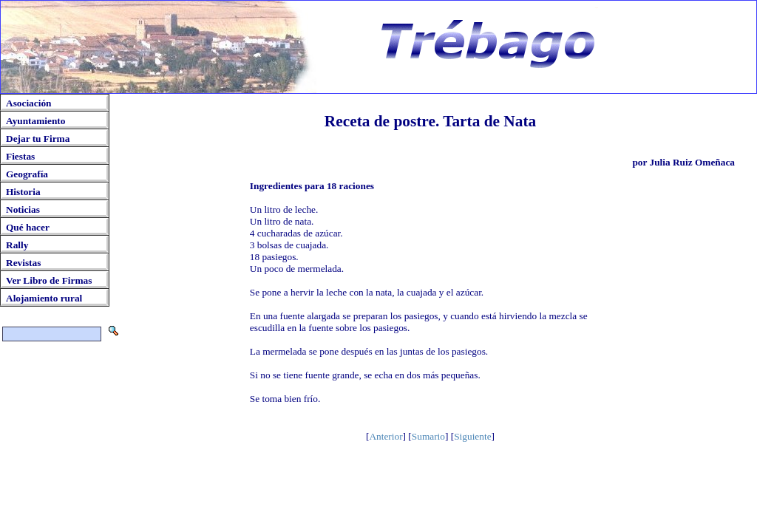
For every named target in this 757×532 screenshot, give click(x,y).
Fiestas (20, 156)
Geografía (27, 174)
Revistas (23, 263)
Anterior (386, 436)
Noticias (23, 209)
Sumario (428, 436)
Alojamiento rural (44, 298)
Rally (17, 245)
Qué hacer (28, 227)
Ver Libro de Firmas (49, 280)
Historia (23, 192)
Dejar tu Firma (38, 139)
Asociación (28, 103)
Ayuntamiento (35, 121)
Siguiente (472, 436)
